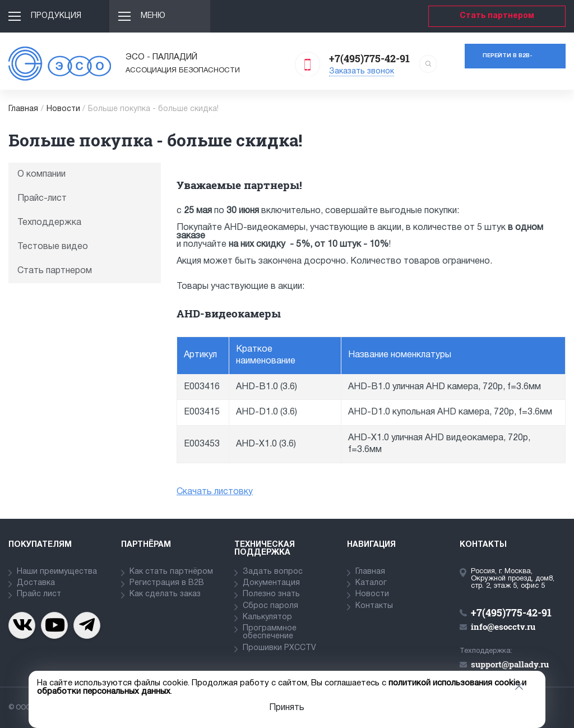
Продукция (56, 16)
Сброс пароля (270, 606)
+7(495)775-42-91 (369, 58)
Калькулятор (267, 617)
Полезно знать (271, 594)
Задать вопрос (273, 572)
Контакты (374, 606)
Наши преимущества (57, 572)
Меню (153, 16)
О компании (41, 174)
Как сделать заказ (165, 594)
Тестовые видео (53, 247)
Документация (271, 583)
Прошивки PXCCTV (279, 648)
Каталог (371, 583)
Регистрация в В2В (167, 583)
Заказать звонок (362, 72)
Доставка (36, 583)
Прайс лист (39, 594)
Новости (63, 109)
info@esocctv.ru (503, 626)
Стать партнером (497, 16)
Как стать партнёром (171, 572)
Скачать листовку (215, 492)
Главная (23, 109)
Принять (287, 708)
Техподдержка (49, 223)
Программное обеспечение (270, 632)
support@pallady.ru (510, 664)
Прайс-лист (42, 199)
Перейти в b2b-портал (508, 61)
